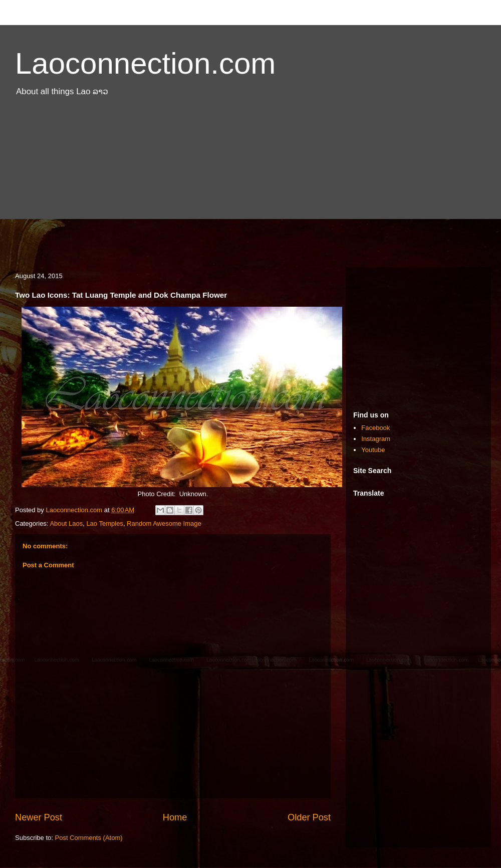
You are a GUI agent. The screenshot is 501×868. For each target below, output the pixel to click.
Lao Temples (104, 523)
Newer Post (39, 817)
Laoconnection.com (145, 63)
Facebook (375, 428)
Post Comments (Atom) (89, 838)
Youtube (373, 450)
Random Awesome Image (164, 523)
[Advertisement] (250, 187)
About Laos (66, 523)
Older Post (309, 817)
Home (175, 817)
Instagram (376, 439)
